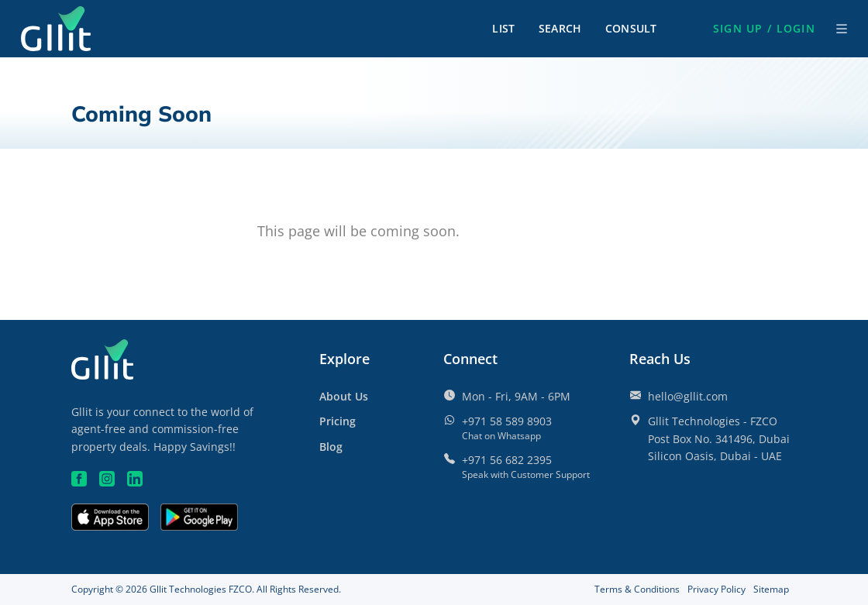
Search (560, 29)
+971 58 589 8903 (507, 421)
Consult (631, 29)
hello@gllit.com (688, 396)
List (503, 29)
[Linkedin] (135, 479)
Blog (331, 447)
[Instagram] (107, 479)
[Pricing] (338, 421)
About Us (344, 396)
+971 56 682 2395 (507, 460)
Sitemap (771, 589)
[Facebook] (79, 479)
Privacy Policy (716, 589)
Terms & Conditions (637, 589)
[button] (764, 29)
